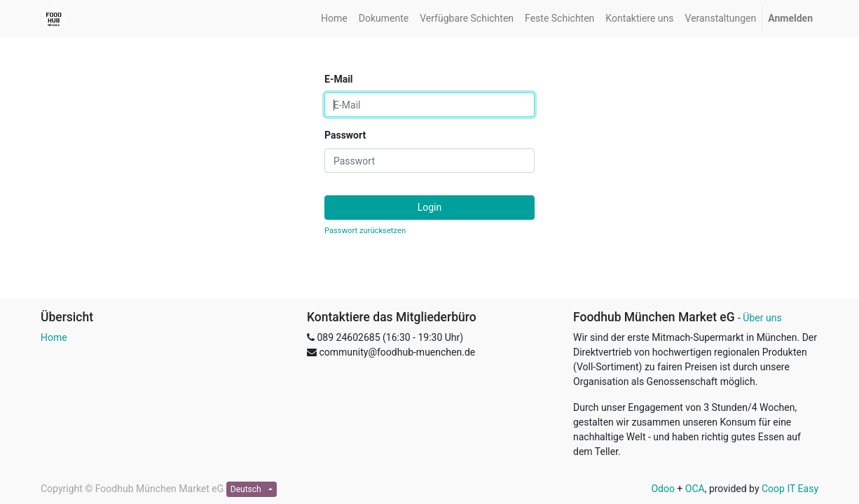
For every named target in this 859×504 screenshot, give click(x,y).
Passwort (345, 135)
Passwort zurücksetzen (365, 231)
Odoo (663, 489)
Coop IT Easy (790, 489)
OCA (695, 489)
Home (54, 337)
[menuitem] (334, 19)
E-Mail (339, 79)
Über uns (762, 318)
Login (430, 207)
